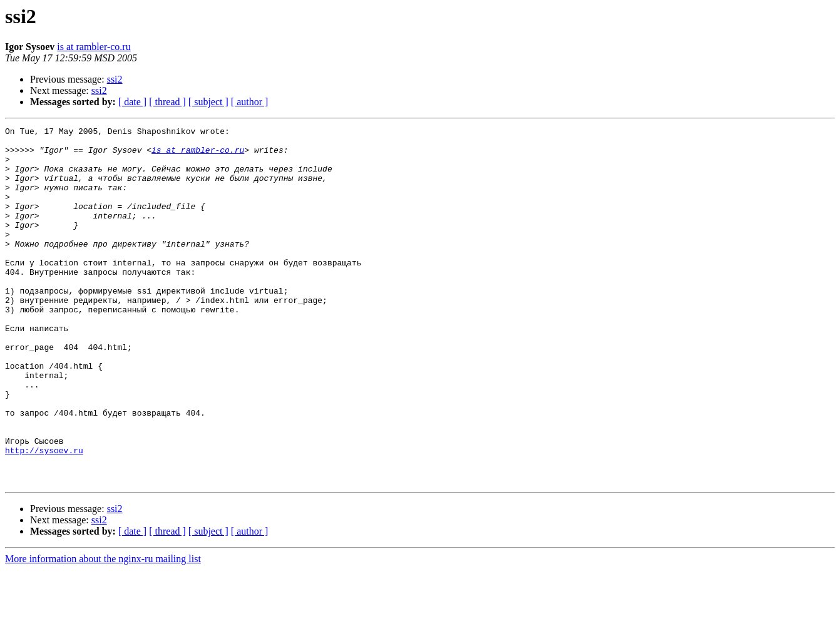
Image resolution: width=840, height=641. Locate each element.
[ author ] (250, 102)
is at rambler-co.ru (94, 47)
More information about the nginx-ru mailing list (103, 630)
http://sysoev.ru (44, 516)
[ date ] (132, 102)
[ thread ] (167, 102)
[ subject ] (208, 102)
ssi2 (115, 79)
